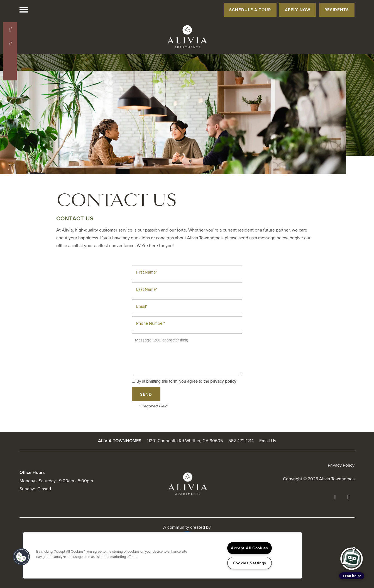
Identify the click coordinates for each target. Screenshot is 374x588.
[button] (250, 10)
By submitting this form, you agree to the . (187, 381)
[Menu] (24, 10)
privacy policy (223, 381)
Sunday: (27, 489)
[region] (162, 555)
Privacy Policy (341, 465)
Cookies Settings (250, 563)
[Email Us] (10, 44)
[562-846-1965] (10, 29)
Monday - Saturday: (38, 481)
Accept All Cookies (250, 548)
